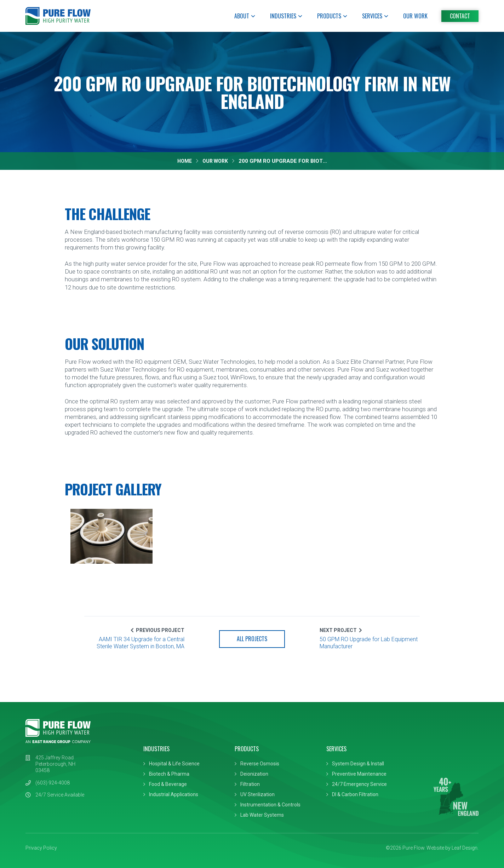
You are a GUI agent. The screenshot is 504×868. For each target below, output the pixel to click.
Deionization (254, 774)
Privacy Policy (41, 848)
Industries (287, 16)
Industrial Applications (174, 794)
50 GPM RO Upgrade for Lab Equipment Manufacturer (369, 643)
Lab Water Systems (262, 815)
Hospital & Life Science (174, 764)
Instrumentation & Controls (270, 805)
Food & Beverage (168, 784)
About (245, 16)
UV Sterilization (257, 794)
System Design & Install (358, 764)
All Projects (252, 639)
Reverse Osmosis (260, 764)
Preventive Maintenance (359, 774)
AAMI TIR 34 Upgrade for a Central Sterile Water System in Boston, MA (141, 643)
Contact (460, 16)
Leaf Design (465, 848)
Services (376, 16)
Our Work (415, 16)
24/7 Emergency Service (359, 784)
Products (333, 16)
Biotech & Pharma (169, 774)
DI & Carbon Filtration (355, 794)
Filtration (250, 784)
